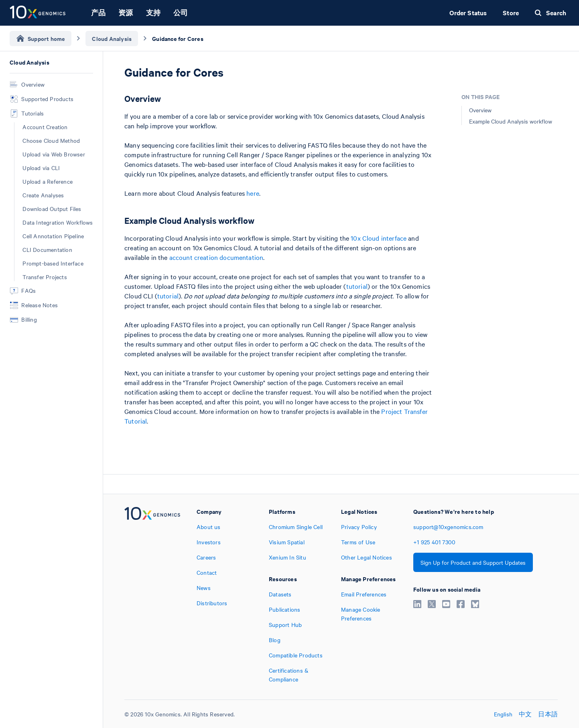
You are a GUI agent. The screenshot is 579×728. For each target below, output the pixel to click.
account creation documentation (216, 257)
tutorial (357, 286)
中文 (525, 714)
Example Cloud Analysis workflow (511, 121)
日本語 (548, 714)
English (503, 714)
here (253, 193)
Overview (480, 110)
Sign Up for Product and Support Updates (473, 562)
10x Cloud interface (379, 238)
